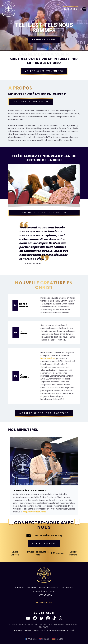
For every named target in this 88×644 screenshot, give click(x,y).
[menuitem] (31, 639)
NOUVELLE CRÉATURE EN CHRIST (42, 624)
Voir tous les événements (44, 71)
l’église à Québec (48, 358)
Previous (11, 522)
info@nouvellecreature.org (44, 535)
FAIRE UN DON (71, 9)
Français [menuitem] (32, 639)
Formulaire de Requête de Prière (37, 553)
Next (77, 522)
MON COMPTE (45, 595)
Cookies (18, 631)
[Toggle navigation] (84, 9)
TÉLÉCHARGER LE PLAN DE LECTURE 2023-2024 (44, 213)
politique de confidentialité (61, 631)
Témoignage (58, 553)
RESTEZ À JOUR (40, 591)
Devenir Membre (73, 553)
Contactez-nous (44, 543)
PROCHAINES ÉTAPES (49, 588)
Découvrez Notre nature (31, 102)
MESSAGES (32, 588)
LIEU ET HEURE (67, 588)
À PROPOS (19, 588)
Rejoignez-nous (44, 40)
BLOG (52, 591)
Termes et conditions (35, 631)
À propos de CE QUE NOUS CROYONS (44, 413)
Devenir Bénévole (15, 553)
